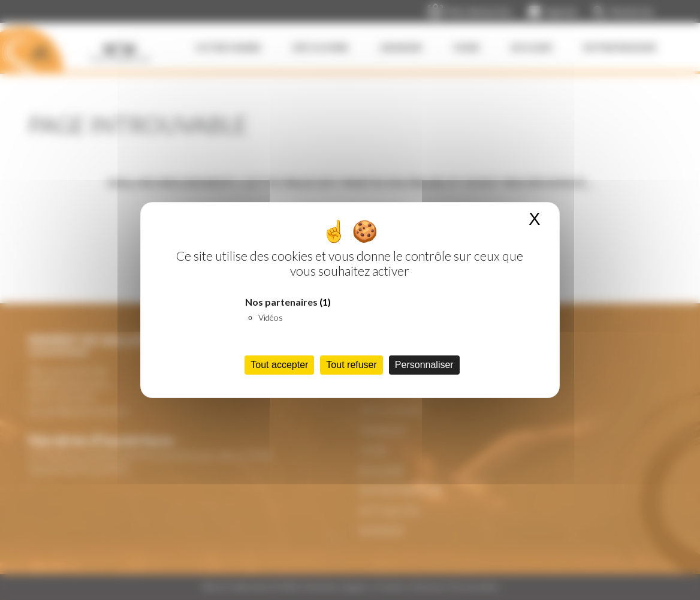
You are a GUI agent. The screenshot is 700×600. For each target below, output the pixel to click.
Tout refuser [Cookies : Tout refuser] (351, 365)
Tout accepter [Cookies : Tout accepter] (279, 365)
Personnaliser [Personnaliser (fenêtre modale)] (424, 365)
